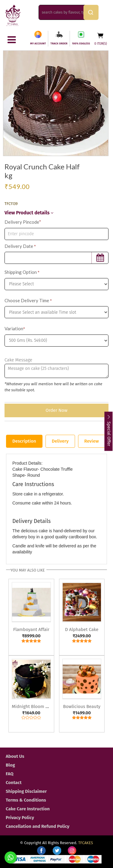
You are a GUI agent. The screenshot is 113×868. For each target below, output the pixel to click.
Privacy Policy (20, 818)
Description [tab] (24, 441)
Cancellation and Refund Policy (38, 826)
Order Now (56, 410)
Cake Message (18, 360)
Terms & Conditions (26, 800)
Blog (10, 765)
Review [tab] (92, 441)
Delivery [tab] (60, 441)
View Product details (29, 213)
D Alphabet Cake (82, 629)
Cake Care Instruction (28, 809)
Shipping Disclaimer (26, 791)
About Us (15, 756)
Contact (14, 783)
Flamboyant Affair (31, 629)
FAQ (10, 774)
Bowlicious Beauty (82, 706)
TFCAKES (86, 843)
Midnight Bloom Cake (33, 706)
